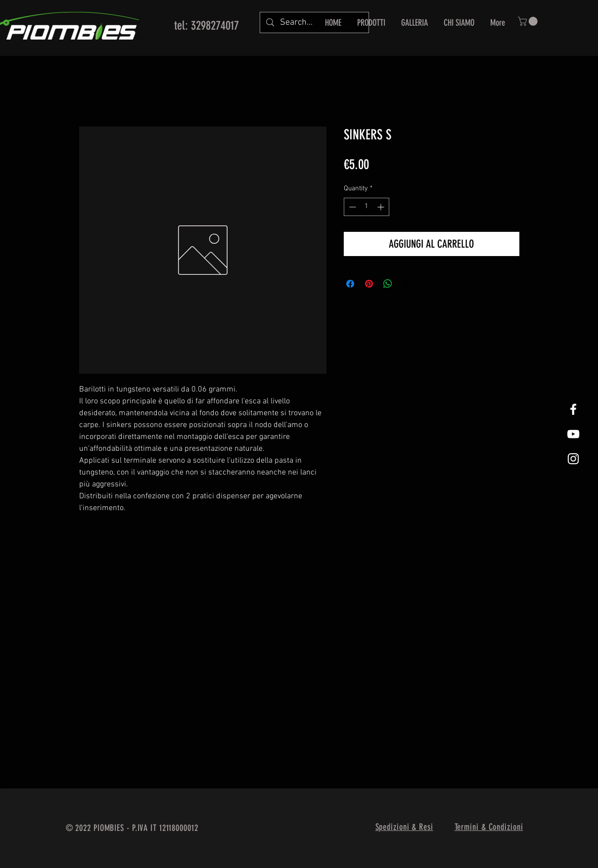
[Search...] (314, 22)
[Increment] (382, 207)
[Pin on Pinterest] (369, 284)
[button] (529, 21)
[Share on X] (407, 284)
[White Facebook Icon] (573, 409)
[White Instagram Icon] (573, 459)
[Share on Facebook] (350, 284)
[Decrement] (351, 207)
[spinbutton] (367, 207)
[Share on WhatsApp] (388, 284)
